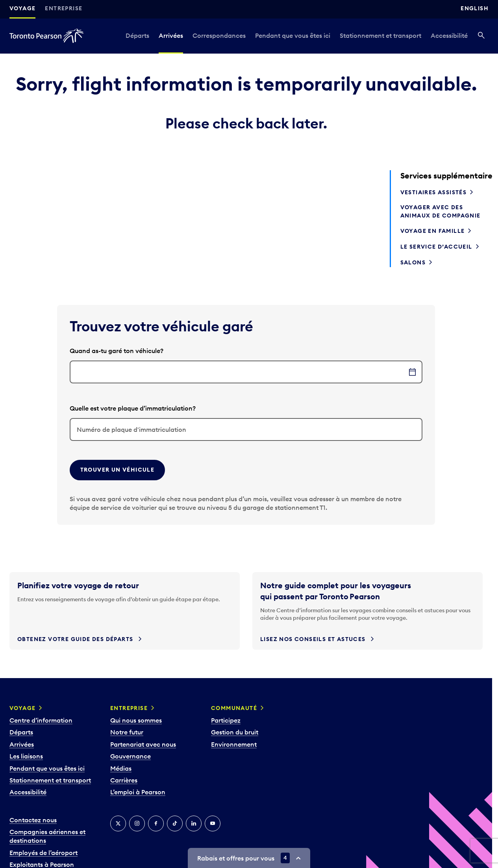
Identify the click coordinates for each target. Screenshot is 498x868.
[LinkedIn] (194, 823)
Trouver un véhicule (118, 470)
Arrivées (171, 35)
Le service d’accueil (436, 247)
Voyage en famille (433, 231)
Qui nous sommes (136, 720)
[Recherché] (481, 36)
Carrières (124, 780)
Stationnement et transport (380, 35)
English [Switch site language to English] (475, 8)
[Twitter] (118, 823)
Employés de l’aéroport (44, 853)
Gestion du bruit (235, 732)
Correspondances (219, 35)
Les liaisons (26, 756)
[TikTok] (175, 823)
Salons (413, 262)
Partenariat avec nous (143, 744)
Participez (226, 720)
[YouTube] (213, 823)
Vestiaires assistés (434, 192)
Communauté (234, 708)
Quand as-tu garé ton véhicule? (117, 351)
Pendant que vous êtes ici (293, 35)
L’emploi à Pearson (138, 792)
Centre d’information (41, 720)
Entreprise (64, 8)
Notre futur (127, 732)
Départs (137, 35)
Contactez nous (33, 820)
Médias (121, 768)
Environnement (234, 744)
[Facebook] (156, 823)
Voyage (22, 8)
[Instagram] (137, 823)
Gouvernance (131, 756)
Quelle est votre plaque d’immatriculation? (133, 408)
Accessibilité (449, 35)
